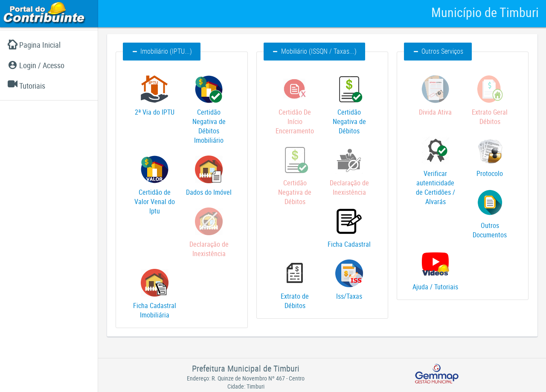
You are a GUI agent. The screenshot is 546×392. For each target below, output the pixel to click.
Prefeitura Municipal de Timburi (246, 368)
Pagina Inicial (34, 45)
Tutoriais (26, 86)
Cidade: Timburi (246, 386)
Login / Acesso (36, 65)
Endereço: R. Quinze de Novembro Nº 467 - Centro (246, 378)
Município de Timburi (485, 12)
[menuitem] (49, 45)
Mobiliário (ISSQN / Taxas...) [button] (314, 51)
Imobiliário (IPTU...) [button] (162, 51)
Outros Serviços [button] (438, 51)
